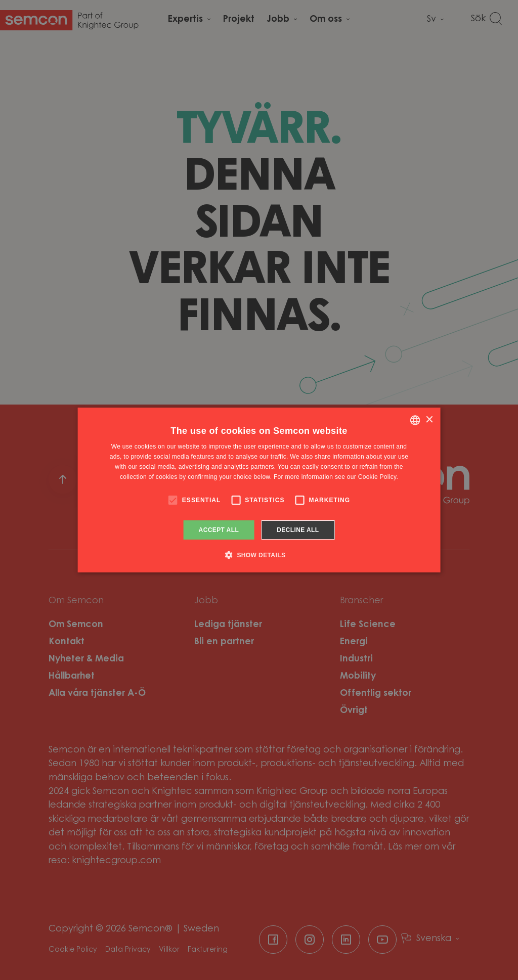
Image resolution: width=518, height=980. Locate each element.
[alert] (259, 490)
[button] (259, 555)
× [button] (429, 420)
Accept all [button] (219, 530)
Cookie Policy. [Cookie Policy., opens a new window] (378, 477)
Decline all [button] (298, 530)
